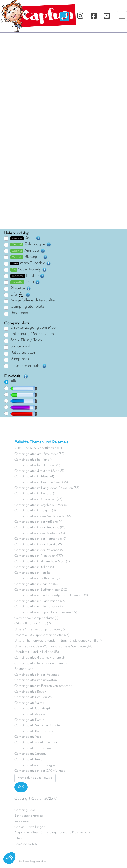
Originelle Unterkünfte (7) (33, 624)
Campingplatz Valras (29, 703)
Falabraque (31, 244)
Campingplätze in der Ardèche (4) (38, 522)
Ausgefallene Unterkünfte (33, 300)
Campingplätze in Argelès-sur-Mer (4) (41, 505)
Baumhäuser (23, 669)
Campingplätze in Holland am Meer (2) (42, 562)
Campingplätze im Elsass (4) (34, 477)
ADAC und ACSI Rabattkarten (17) (38, 448)
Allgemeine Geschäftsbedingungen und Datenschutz (52, 833)
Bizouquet (29, 257)
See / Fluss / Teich (26, 340)
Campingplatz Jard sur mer (34, 748)
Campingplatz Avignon (31, 714)
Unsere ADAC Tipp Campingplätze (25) (42, 635)
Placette (21, 288)
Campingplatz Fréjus (29, 760)
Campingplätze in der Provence (37, 675)
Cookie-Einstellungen (30, 827)
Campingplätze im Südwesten (36, 680)
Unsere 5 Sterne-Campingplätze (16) (40, 629)
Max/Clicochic (31, 263)
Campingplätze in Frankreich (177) (39, 556)
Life (20, 295)
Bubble (28, 276)
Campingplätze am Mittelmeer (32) (39, 454)
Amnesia (28, 251)
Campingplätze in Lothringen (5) (37, 578)
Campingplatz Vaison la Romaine (38, 726)
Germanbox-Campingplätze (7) (36, 618)
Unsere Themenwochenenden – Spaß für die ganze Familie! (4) (59, 641)
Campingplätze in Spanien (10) (36, 584)
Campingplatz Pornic (29, 720)
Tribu (25, 282)
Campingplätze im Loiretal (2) (35, 494)
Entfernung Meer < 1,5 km (32, 334)
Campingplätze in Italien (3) (34, 567)
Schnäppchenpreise (29, 816)
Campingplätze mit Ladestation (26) (40, 601)
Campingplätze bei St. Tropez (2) (37, 465)
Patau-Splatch (23, 353)
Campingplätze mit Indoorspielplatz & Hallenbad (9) (51, 595)
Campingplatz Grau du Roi (33, 697)
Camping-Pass (25, 810)
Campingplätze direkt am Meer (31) (39, 471)
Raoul (26, 238)
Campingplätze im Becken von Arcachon (43, 686)
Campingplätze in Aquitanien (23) (38, 499)
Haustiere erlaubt (29, 366)
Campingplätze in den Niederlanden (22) (43, 516)
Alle (14, 381)
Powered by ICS (26, 844)
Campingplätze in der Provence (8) (39, 550)
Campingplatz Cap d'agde (33, 709)
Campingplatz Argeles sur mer (36, 743)
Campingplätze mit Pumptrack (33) (39, 607)
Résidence (19, 313)
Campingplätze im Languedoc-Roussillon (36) (47, 488)
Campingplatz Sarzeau (31, 754)
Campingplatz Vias (28, 737)
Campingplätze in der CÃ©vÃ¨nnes (40, 771)
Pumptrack (20, 359)
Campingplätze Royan (30, 692)
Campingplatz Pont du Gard (34, 731)
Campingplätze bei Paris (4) (34, 460)
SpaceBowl (20, 346)
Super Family (29, 269)
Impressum (22, 821)
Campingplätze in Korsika (33, 573)
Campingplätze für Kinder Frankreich (41, 664)
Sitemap (20, 838)
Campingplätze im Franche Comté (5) (41, 482)
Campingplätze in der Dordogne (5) (39, 533)
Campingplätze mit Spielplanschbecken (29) (46, 612)
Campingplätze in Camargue (35, 765)
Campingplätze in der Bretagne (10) (40, 528)
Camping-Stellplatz (27, 307)
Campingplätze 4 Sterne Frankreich (40, 658)
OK (21, 787)
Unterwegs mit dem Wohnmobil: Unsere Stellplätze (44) (53, 646)
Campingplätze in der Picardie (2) (38, 545)
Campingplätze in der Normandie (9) (40, 539)
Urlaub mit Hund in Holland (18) (36, 652)
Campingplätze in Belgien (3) (35, 511)
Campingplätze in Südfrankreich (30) (41, 590)
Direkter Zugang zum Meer (34, 328)
